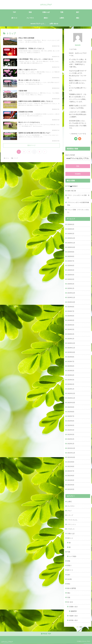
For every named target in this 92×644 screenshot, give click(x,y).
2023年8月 (71, 357)
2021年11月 (71, 453)
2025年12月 (71, 238)
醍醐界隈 (74, 611)
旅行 (69, 575)
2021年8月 (71, 466)
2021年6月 (71, 476)
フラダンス (71, 529)
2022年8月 (71, 412)
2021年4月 (71, 485)
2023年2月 (71, 384)
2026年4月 (71, 229)
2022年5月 (71, 425)
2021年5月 (71, 480)
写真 (69, 552)
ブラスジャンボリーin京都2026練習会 (78, 204)
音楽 (69, 597)
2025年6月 (71, 265)
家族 (69, 561)
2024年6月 (71, 316)
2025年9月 (71, 252)
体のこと (70, 538)
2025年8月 (71, 256)
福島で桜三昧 (72, 191)
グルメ (69, 511)
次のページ (31, 146)
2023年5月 (71, 370)
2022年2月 (71, 439)
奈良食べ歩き (73, 620)
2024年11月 (71, 297)
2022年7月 (71, 416)
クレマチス (71, 506)
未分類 (69, 579)
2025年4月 (71, 275)
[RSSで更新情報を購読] (80, 139)
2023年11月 (71, 348)
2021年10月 (71, 457)
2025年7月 (71, 261)
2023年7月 (71, 361)
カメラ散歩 (73, 556)
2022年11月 (71, 398)
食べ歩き (70, 602)
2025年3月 (71, 279)
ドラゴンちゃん (72, 520)
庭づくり (70, 570)
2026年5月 (71, 224)
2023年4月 (71, 375)
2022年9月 (71, 407)
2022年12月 (71, 393)
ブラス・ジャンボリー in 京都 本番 (78, 197)
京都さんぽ (71, 533)
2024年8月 (71, 307)
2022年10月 (71, 403)
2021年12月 (71, 448)
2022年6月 (71, 421)
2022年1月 (71, 444)
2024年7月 (71, 311)
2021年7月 (71, 471)
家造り (69, 565)
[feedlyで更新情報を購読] (76, 139)
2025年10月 (71, 247)
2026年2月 (71, 234)
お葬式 (69, 502)
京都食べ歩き (73, 607)
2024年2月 (71, 334)
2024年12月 (71, 293)
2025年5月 (71, 270)
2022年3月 (71, 434)
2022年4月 (71, 430)
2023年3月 (71, 380)
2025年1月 (71, 288)
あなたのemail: (70, 155)
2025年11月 (71, 243)
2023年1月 (71, 389)
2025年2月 (71, 284)
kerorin (78, 45)
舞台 (69, 584)
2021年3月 (71, 489)
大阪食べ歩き (73, 616)
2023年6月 (71, 366)
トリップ (70, 515)
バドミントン (72, 524)
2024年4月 (71, 325)
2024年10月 (71, 302)
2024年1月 (71, 339)
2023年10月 (71, 352)
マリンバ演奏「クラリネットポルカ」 (78, 211)
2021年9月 (71, 462)
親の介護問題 (72, 588)
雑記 (69, 593)
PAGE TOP (46, 634)
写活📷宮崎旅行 (73, 186)
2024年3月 (71, 329)
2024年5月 (71, 320)
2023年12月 (71, 343)
